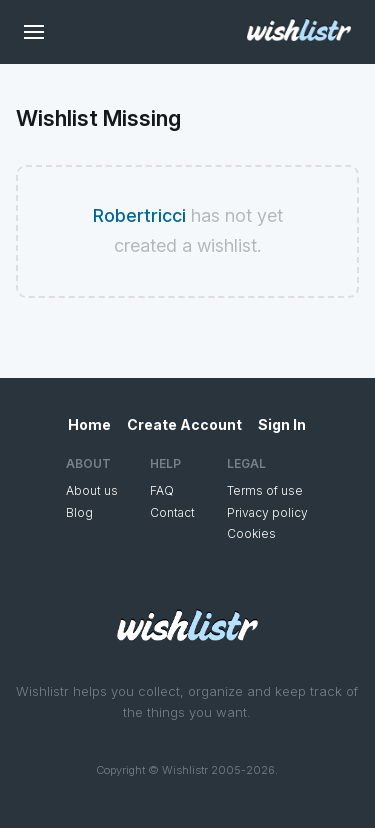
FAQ (162, 490)
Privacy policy (267, 512)
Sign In (282, 424)
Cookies (251, 533)
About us (92, 490)
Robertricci (139, 215)
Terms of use (265, 490)
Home (89, 424)
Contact (172, 512)
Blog (79, 512)
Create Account (184, 424)
